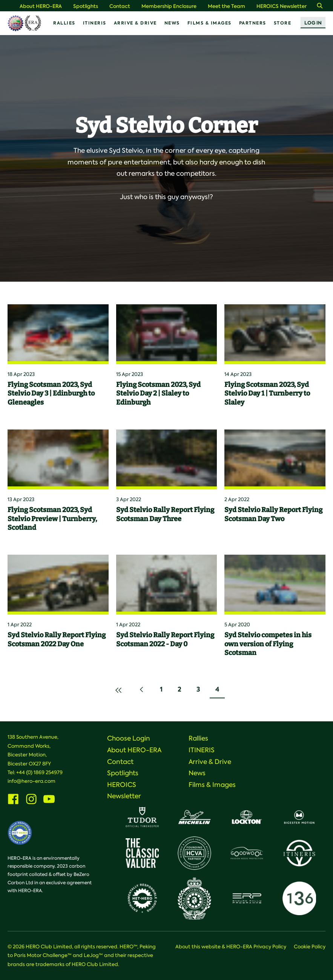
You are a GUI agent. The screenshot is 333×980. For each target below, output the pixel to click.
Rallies (64, 23)
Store (283, 23)
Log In (313, 23)
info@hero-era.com (31, 781)
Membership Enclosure (169, 6)
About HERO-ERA (41, 6)
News (172, 23)
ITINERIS (95, 23)
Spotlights (86, 6)
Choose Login (129, 738)
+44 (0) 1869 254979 (39, 772)
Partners (253, 23)
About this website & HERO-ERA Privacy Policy (231, 947)
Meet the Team (226, 6)
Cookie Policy (310, 947)
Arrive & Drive (135, 23)
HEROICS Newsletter (282, 6)
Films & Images (209, 23)
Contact (120, 6)
